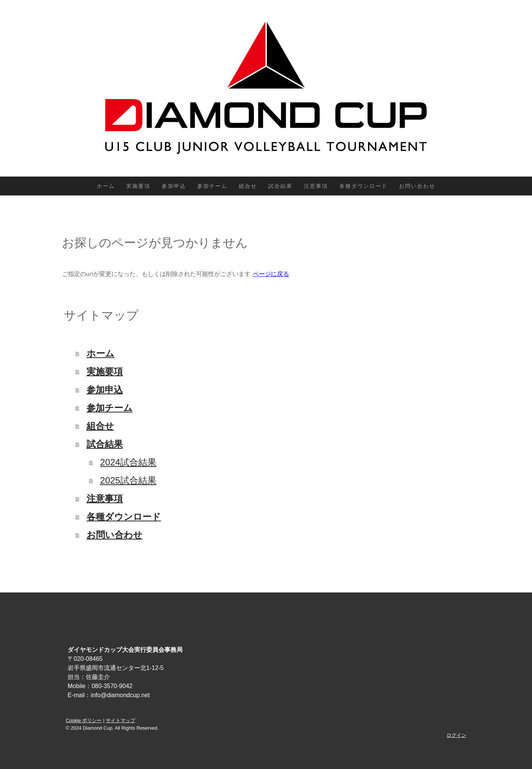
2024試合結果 (128, 462)
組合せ (248, 186)
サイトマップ (121, 720)
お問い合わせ (417, 186)
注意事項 (316, 186)
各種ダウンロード (363, 186)
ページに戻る (271, 274)
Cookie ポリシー (84, 720)
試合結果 (280, 186)
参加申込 (174, 186)
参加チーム (212, 186)
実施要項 (138, 186)
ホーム (106, 186)
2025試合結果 (128, 480)
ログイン (456, 735)
